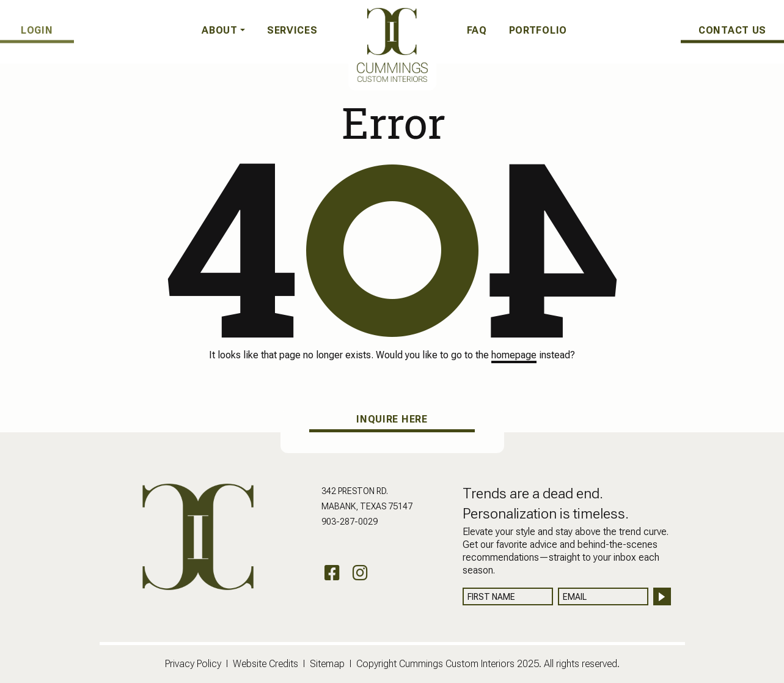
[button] (223, 31)
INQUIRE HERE (392, 419)
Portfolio (538, 30)
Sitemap (327, 664)
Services (292, 30)
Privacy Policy (193, 664)
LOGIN (38, 30)
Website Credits (266, 664)
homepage (514, 355)
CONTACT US (732, 30)
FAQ (477, 30)
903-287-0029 (350, 522)
